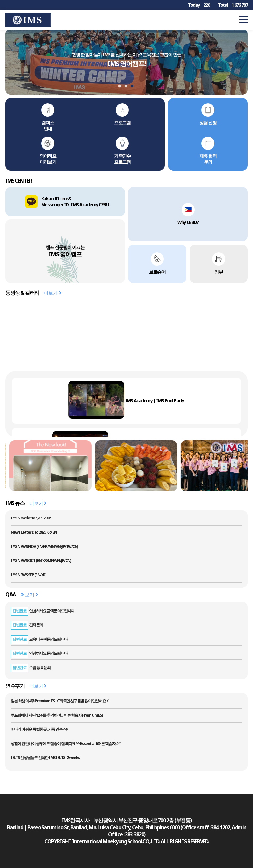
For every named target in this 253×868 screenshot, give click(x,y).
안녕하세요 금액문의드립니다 (42, 611)
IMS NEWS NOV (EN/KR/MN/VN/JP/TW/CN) (44, 546)
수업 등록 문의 (31, 668)
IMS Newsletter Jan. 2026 (31, 518)
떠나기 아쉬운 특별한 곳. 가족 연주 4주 (39, 729)
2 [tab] (127, 86)
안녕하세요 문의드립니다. (39, 653)
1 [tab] (121, 86)
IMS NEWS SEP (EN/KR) (28, 575)
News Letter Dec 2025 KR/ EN (34, 532)
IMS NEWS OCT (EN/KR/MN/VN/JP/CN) (41, 561)
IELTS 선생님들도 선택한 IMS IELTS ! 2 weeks (45, 758)
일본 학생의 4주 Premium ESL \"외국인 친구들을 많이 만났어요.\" (60, 701)
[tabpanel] (126, 62)
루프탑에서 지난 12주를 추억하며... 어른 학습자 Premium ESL (57, 715)
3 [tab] (134, 86)
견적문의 (27, 625)
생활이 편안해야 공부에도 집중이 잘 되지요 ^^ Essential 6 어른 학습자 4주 (66, 743)
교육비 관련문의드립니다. (39, 639)
